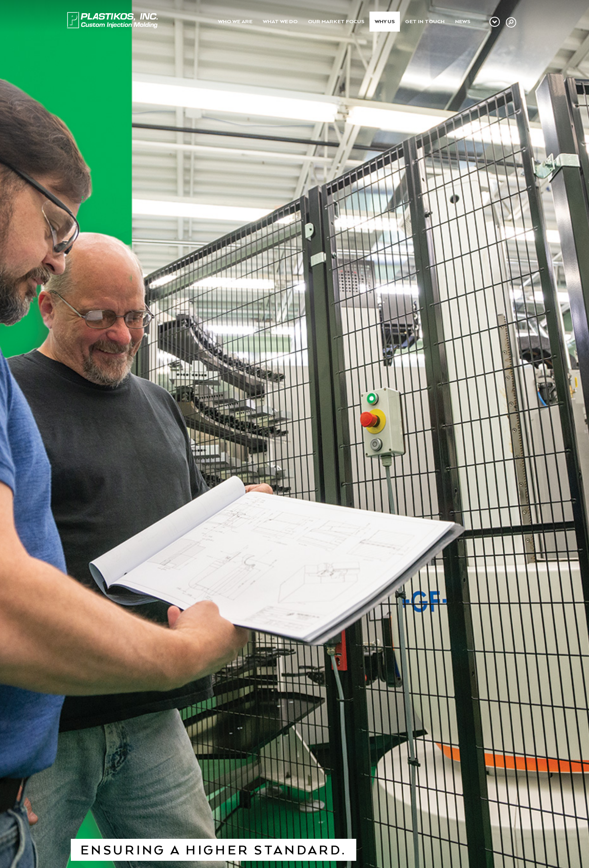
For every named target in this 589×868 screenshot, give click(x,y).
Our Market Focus (336, 21)
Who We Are (235, 21)
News (463, 21)
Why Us (385, 21)
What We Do (280, 21)
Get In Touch (425, 21)
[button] (511, 22)
